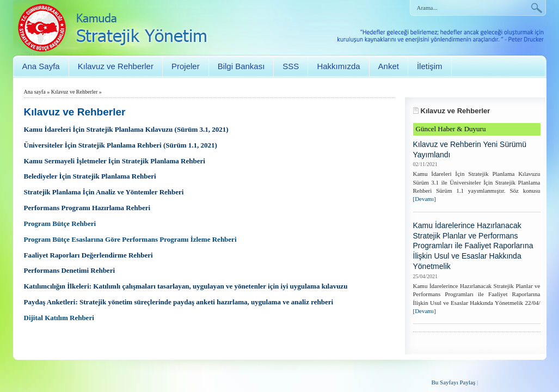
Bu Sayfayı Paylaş (454, 382)
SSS (291, 66)
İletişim (430, 66)
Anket (389, 66)
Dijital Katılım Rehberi (59, 318)
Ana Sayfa (41, 66)
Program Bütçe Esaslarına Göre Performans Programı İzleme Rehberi (130, 239)
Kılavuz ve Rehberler (116, 66)
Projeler (186, 66)
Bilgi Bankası (241, 66)
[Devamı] (425, 199)
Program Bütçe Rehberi (60, 223)
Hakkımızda (338, 66)
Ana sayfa (35, 92)
